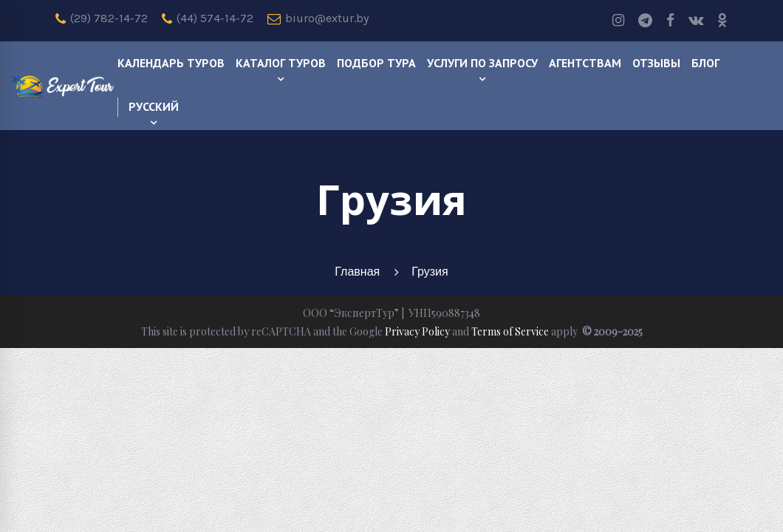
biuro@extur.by (318, 18)
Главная (357, 272)
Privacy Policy (417, 331)
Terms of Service (510, 331)
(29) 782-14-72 (102, 18)
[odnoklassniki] (722, 21)
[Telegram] (645, 21)
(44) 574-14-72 (208, 18)
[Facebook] (670, 21)
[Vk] (696, 21)
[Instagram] (618, 21)
